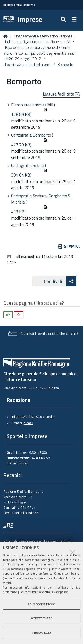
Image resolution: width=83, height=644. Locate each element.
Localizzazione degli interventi (28, 65)
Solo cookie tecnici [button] (42, 604)
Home (6, 36)
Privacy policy (59, 592)
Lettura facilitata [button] (61, 94)
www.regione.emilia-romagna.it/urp (45, 541)
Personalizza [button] (41, 632)
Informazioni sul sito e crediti (33, 416)
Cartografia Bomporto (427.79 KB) (32, 140)
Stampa (69, 246)
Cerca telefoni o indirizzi (21, 513)
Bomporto (65, 65)
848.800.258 (40, 458)
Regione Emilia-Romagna (19, 5)
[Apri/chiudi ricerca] (64, 19)
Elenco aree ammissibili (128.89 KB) (33, 110)
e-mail (28, 423)
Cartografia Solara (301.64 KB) (29, 170)
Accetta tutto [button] (41, 618)
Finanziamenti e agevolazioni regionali (43, 36)
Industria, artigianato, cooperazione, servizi (38, 42)
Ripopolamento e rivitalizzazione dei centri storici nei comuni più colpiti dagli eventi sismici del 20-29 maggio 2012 (39, 53)
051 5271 (28, 507)
